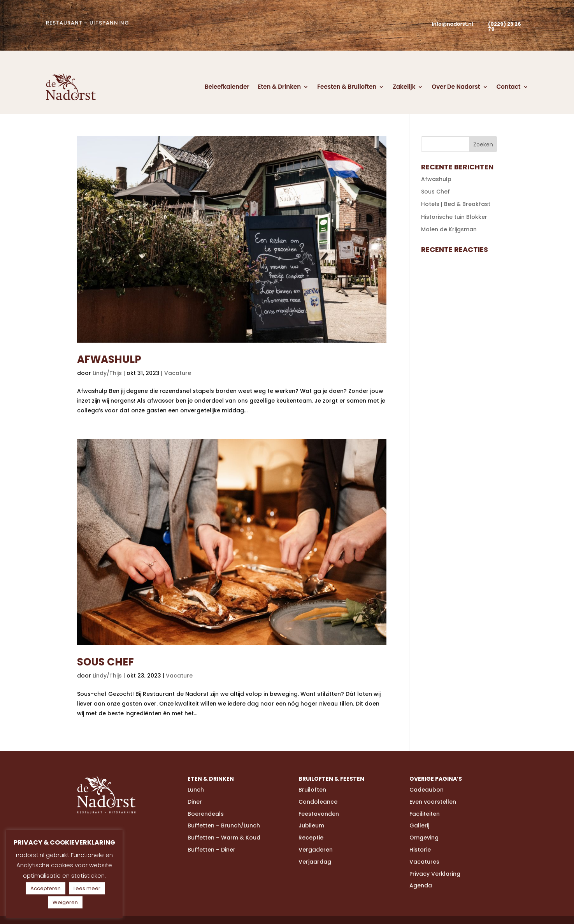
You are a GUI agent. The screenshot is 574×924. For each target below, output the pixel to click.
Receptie (311, 838)
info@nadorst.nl (452, 24)
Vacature (178, 373)
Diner (195, 802)
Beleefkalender (227, 87)
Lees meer (87, 888)
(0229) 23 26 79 (505, 26)
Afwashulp (109, 359)
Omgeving (424, 838)
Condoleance (318, 802)
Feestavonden (319, 814)
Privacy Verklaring (435, 874)
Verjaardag (315, 862)
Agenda (421, 885)
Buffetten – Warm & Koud (224, 838)
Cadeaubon (427, 790)
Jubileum (311, 825)
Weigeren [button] (65, 902)
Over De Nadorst (456, 87)
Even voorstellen (433, 802)
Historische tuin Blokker (454, 217)
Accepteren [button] (46, 888)
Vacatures (424, 862)
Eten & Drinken (280, 87)
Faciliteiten (425, 814)
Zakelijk (404, 87)
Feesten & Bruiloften (347, 87)
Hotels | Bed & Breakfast (456, 204)
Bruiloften (312, 790)
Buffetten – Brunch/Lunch (224, 825)
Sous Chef (105, 662)
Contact (509, 87)
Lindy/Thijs (107, 373)
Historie (420, 850)
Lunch (196, 790)
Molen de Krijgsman (449, 229)
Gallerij (419, 825)
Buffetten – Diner (212, 850)
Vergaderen (316, 850)
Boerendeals (206, 814)
